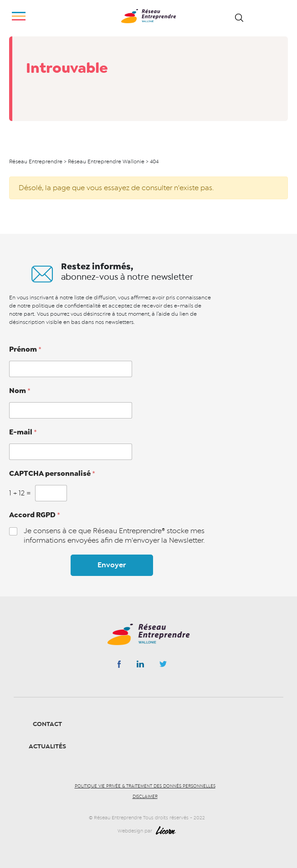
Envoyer (112, 565)
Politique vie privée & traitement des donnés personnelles (145, 786)
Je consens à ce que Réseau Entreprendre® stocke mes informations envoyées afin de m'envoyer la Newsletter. (114, 536)
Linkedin (140, 666)
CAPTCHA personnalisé (52, 474)
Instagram (163, 666)
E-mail (23, 432)
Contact (47, 724)
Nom (20, 391)
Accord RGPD (35, 515)
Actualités (47, 746)
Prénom (25, 349)
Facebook (119, 666)
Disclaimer (145, 797)
